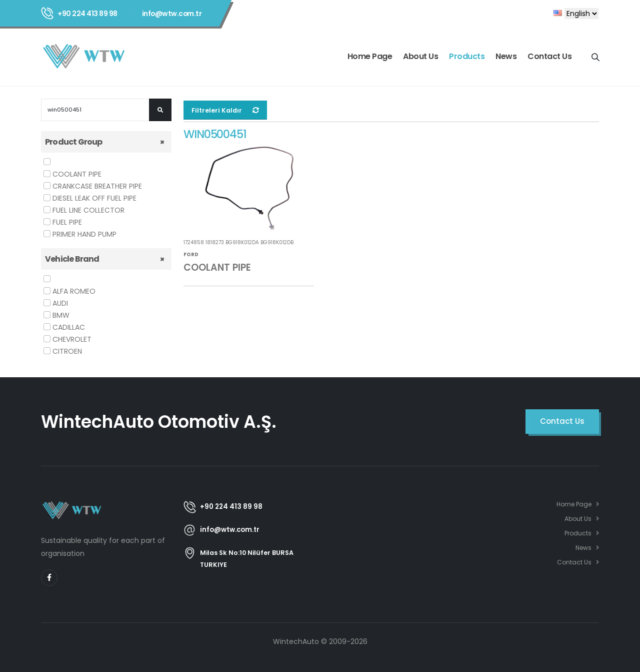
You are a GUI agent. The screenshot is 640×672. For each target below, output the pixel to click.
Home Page (370, 56)
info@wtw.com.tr (172, 14)
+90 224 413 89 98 (87, 14)
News (506, 56)
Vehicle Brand (72, 259)
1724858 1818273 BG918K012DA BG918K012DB (238, 243)
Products (467, 56)
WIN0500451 (216, 135)
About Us (420, 56)
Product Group (74, 142)
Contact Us (549, 56)
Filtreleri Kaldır (225, 110)
